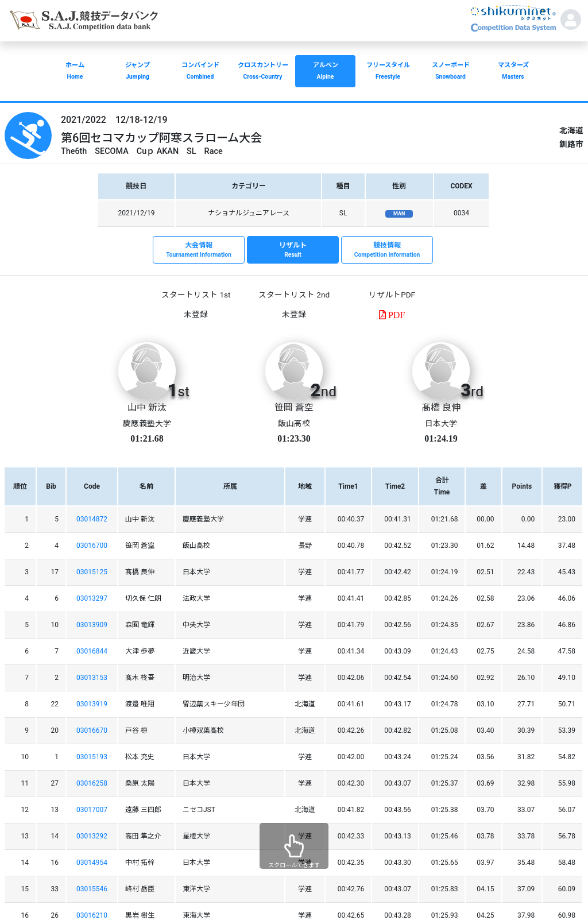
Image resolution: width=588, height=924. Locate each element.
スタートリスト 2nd (294, 295)
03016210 (92, 915)
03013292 (92, 836)
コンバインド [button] (200, 72)
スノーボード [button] (450, 72)
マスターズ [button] (513, 72)
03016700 (92, 546)
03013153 (92, 678)
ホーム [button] (75, 72)
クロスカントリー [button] (263, 72)
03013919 (92, 704)
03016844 (92, 651)
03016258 (92, 783)
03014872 (92, 519)
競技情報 (387, 250)
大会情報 (199, 250)
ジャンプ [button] (138, 72)
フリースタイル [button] (388, 72)
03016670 (92, 730)
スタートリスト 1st (196, 295)
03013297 (92, 598)
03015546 (92, 889)
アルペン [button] (325, 72)
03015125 (92, 572)
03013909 (92, 625)
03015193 (92, 757)
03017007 (92, 810)
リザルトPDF (392, 295)
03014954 (92, 863)
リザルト (293, 250)
